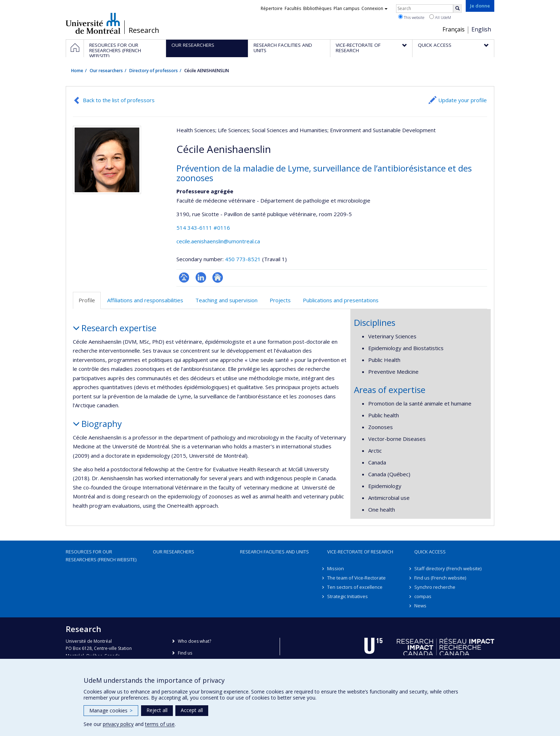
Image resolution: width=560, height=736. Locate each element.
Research (144, 30)
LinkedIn (201, 277)
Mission (336, 568)
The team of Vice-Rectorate (356, 578)
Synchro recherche (435, 587)
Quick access (430, 552)
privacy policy (118, 724)
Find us (185, 653)
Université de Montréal (93, 23)
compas (423, 596)
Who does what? (194, 641)
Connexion (374, 8)
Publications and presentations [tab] (341, 300)
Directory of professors (154, 71)
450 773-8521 (244, 259)
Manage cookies (111, 710)
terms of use (160, 724)
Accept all (192, 710)
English (481, 29)
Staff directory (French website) (448, 568)
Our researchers (106, 71)
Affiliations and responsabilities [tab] (145, 300)
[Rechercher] (457, 9)
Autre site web (218, 277)
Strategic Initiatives (347, 596)
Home (77, 71)
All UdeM (440, 17)
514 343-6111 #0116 (203, 228)
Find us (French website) (440, 578)
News (420, 606)
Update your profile (462, 100)
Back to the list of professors (119, 100)
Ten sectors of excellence (355, 587)
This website (411, 17)
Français (454, 29)
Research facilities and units (274, 552)
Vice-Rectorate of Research (360, 552)
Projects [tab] (280, 300)
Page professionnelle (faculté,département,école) (184, 277)
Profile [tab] (87, 300)
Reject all (157, 710)
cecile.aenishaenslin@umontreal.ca (218, 241)
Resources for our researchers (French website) (101, 556)
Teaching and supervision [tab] (226, 300)
